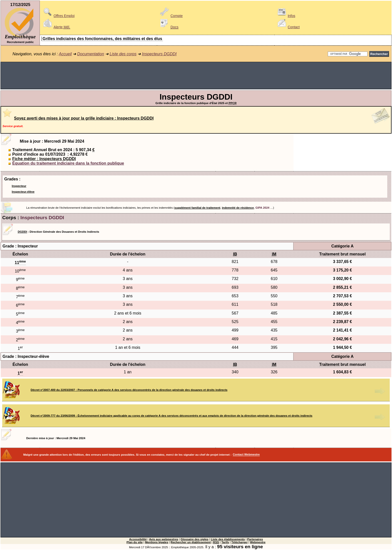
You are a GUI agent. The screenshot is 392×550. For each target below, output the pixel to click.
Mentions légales (157, 542)
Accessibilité (138, 539)
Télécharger (239, 542)
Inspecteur (19, 186)
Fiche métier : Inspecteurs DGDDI (44, 159)
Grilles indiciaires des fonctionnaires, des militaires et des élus (102, 39)
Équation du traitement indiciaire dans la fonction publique (68, 163)
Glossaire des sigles (194, 539)
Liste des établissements (228, 539)
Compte (171, 16)
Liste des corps (123, 54)
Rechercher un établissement (191, 542)
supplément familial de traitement (197, 208)
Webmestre (258, 542)
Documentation (91, 54)
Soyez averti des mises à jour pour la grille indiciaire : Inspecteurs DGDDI (84, 118)
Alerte (56, 27)
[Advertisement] (196, 76)
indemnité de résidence (238, 208)
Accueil (65, 54)
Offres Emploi (58, 16)
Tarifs (225, 542)
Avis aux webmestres (164, 539)
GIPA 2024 (262, 208)
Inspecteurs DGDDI (159, 54)
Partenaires (255, 539)
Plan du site (135, 542)
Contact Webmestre (246, 455)
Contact (288, 27)
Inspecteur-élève (23, 192)
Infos (285, 16)
